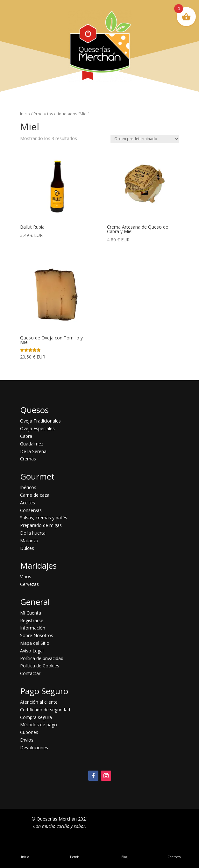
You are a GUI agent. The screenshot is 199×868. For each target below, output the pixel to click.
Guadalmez (32, 444)
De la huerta (33, 533)
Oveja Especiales (37, 428)
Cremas (28, 459)
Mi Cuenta (31, 613)
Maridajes (38, 566)
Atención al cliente (39, 702)
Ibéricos (28, 487)
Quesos (34, 410)
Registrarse (32, 620)
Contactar (30, 673)
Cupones (29, 732)
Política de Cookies (40, 666)
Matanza (29, 541)
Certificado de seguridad (45, 710)
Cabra (26, 436)
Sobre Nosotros (37, 635)
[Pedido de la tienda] (145, 139)
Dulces (27, 548)
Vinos (26, 576)
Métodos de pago (39, 725)
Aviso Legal (32, 651)
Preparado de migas (41, 525)
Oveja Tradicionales (40, 421)
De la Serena (33, 451)
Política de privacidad (42, 658)
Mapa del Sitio (35, 643)
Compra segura (36, 717)
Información (33, 628)
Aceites (28, 503)
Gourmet (37, 476)
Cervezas (29, 584)
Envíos (27, 740)
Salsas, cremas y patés (44, 518)
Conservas (31, 510)
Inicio (25, 114)
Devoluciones (34, 747)
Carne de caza (35, 495)
